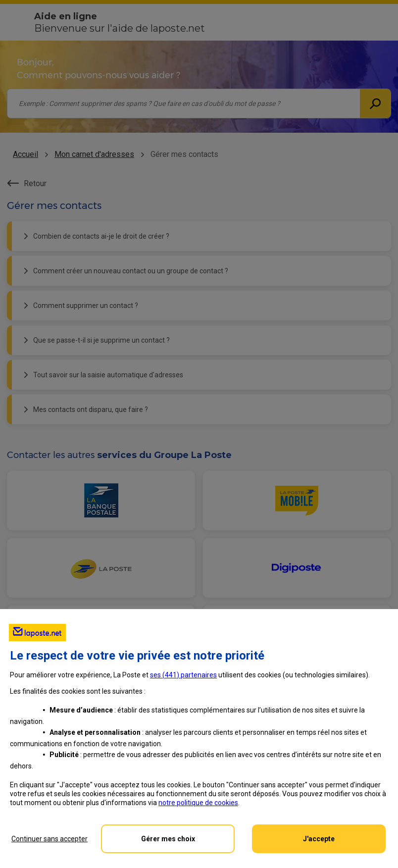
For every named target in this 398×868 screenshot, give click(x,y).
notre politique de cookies (198, 803)
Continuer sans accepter (50, 839)
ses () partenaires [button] (183, 675)
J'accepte (319, 839)
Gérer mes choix (168, 839)
